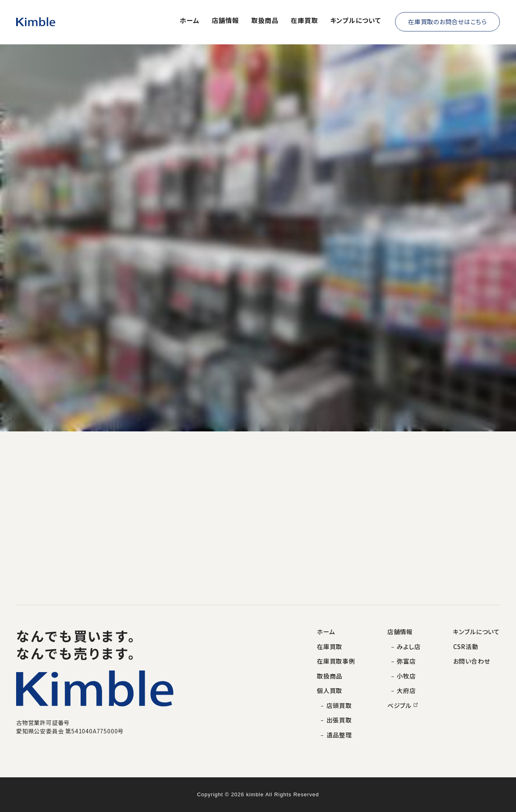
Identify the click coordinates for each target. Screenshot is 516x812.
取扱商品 (265, 21)
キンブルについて (356, 21)
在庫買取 (304, 21)
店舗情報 (225, 21)
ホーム (190, 21)
